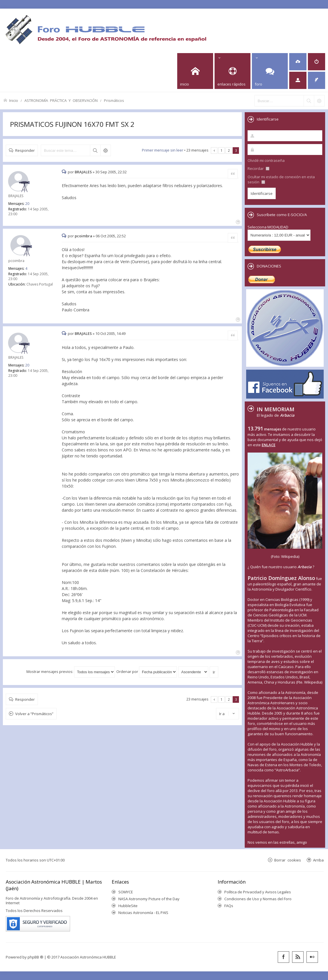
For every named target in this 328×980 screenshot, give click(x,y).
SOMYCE (126, 892)
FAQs (229, 906)
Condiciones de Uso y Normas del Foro (258, 899)
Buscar (95, 150)
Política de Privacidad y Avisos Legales (258, 892)
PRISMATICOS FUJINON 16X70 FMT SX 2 (72, 124)
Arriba (318, 860)
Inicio (14, 100)
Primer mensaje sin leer (163, 150)
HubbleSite (128, 906)
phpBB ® (35, 957)
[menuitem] (298, 62)
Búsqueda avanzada (105, 150)
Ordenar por (147, 672)
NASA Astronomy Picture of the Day (149, 899)
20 (27, 204)
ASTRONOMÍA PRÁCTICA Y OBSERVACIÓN (61, 100)
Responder (25, 150)
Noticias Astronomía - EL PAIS (143, 913)
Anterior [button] (214, 151)
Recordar (258, 168)
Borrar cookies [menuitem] (288, 860)
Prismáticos (114, 100)
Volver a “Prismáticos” (34, 714)
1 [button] (222, 150)
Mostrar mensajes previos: (71, 672)
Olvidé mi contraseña (266, 160)
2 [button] (229, 150)
